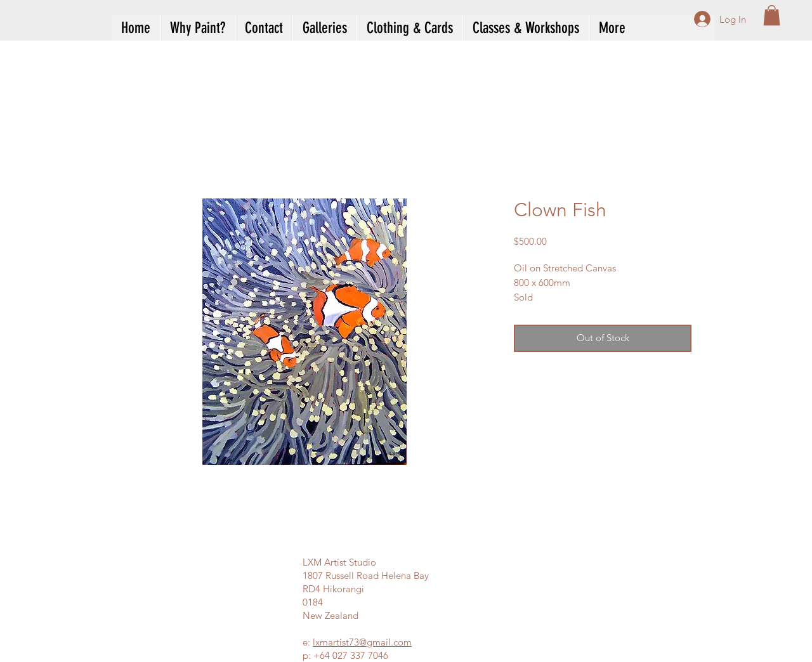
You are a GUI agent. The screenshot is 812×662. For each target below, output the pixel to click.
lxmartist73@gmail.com (362, 642)
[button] (772, 15)
